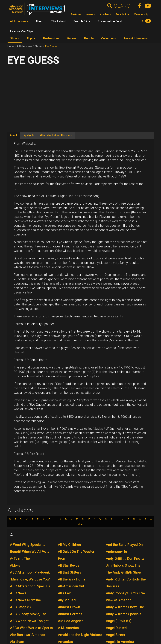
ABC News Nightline (25, 600)
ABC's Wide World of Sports (31, 628)
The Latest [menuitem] (58, 21)
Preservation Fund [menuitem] (110, 21)
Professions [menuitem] (51, 38)
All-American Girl (71, 586)
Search (124, 6)
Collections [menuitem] (109, 38)
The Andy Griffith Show (124, 572)
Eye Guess (51, 46)
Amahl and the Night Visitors (80, 635)
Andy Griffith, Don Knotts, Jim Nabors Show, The (126, 562)
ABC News (18, 593)
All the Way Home (72, 579)
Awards (91, 14)
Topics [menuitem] (31, 38)
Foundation (122, 14)
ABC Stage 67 (21, 607)
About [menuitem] (40, 21)
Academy (105, 14)
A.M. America (68, 628)
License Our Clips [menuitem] (22, 31)
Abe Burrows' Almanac (28, 635)
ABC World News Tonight (29, 621)
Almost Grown (69, 607)
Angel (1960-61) (119, 621)
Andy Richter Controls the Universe (126, 583)
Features (76, 14)
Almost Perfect (70, 614)
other (80, 524)
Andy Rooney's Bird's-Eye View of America (125, 597)
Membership (141, 14)
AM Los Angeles (71, 621)
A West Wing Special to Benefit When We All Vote (30, 548)
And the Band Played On (124, 545)
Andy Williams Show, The (125, 607)
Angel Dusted (116, 628)
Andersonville (116, 552)
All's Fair (64, 593)
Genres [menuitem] (72, 38)
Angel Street (115, 635)
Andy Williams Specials (124, 614)
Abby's (15, 565)
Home (11, 46)
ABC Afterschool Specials (30, 586)
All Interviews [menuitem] (19, 21)
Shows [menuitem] (15, 38)
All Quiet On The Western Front (77, 555)
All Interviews (25, 46)
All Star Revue (69, 565)
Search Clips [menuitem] (82, 21)
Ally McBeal (67, 600)
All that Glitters (70, 572)
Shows (39, 46)
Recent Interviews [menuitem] (136, 38)
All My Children (69, 545)
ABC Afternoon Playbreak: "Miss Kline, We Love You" (30, 576)
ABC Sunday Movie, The (28, 614)
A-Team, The (20, 558)
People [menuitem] (89, 38)
